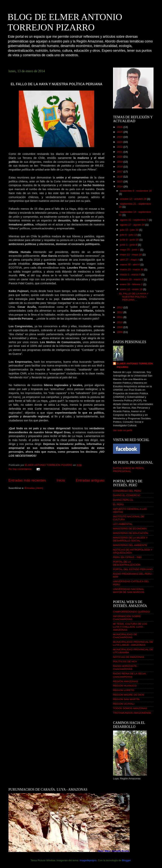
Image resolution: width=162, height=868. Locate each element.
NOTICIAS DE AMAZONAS (129, 657)
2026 (120, 127)
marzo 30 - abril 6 (130, 265)
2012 (120, 312)
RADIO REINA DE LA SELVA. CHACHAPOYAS (130, 675)
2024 (120, 137)
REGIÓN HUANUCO (125, 686)
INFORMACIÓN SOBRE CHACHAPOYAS (127, 618)
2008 (120, 332)
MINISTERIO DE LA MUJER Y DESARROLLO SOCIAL (130, 539)
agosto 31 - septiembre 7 (134, 220)
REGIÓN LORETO (124, 690)
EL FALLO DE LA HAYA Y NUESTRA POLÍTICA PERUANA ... (134, 297)
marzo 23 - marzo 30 (132, 269)
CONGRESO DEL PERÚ (127, 491)
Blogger (126, 860)
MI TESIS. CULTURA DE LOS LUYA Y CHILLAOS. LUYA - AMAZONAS (130, 627)
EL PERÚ (118, 504)
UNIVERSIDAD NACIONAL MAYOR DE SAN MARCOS (129, 591)
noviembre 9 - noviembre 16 (136, 191)
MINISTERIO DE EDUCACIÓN (131, 533)
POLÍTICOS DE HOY (125, 662)
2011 (120, 317)
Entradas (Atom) (34, 488)
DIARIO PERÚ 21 (123, 500)
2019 (120, 162)
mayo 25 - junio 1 (130, 250)
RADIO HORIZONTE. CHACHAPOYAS (125, 668)
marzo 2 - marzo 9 (131, 275)
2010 (120, 322)
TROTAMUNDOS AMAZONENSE (132, 713)
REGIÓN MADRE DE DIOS (129, 695)
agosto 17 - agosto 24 (133, 225)
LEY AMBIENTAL (123, 524)
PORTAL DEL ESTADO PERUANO (133, 569)
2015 (120, 182)
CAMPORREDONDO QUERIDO (131, 612)
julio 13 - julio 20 (130, 230)
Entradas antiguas (90, 480)
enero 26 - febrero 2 (132, 284)
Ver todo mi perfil (123, 430)
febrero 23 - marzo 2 (132, 279)
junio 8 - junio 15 (130, 240)
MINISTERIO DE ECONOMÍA (130, 529)
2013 (120, 307)
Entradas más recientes (27, 480)
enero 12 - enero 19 (131, 289)
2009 (120, 327)
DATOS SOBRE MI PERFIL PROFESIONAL (129, 470)
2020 (120, 157)
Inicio (61, 480)
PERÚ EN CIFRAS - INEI (127, 557)
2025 (120, 132)
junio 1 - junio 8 (129, 245)
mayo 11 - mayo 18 (131, 255)
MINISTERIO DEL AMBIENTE (130, 545)
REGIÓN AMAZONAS (125, 681)
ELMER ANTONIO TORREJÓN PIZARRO (135, 365)
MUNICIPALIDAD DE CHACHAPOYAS (125, 636)
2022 (120, 147)
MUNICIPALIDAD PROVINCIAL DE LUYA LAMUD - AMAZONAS (133, 643)
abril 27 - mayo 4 (130, 260)
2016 (120, 177)
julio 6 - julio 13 (129, 235)
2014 (120, 186)
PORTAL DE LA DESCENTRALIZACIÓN (127, 563)
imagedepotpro (88, 860)
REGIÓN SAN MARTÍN (126, 699)
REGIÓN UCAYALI (124, 704)
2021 (120, 152)
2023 (120, 142)
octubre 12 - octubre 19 (133, 199)
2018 (120, 167)
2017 (120, 172)
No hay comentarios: (21, 469)
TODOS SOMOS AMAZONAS (130, 708)
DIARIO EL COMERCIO (127, 495)
